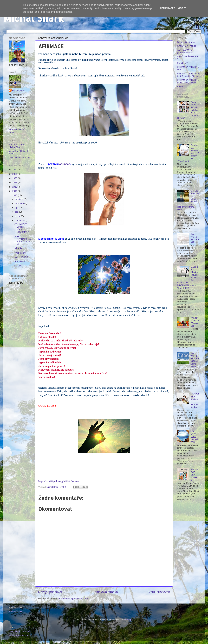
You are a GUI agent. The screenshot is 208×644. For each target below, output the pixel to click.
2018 (15, 182)
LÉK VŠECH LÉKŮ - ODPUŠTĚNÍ (194, 437)
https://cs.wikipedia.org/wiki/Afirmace (58, 481)
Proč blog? (182, 63)
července (20, 220)
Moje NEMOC (21, 257)
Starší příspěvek (159, 592)
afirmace (65, 164)
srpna (18, 216)
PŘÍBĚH (19, 248)
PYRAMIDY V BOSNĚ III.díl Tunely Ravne (188, 81)
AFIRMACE (20, 261)
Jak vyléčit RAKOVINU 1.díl (195, 238)
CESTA (18, 266)
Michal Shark (33, 18)
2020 (15, 178)
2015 (15, 195)
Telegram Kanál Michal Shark (17, 146)
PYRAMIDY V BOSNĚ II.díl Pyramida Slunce (188, 75)
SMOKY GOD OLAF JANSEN (194, 475)
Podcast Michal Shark (20, 158)
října (17, 208)
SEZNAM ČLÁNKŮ (186, 46)
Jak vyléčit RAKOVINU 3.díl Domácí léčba (195, 360)
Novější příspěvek (50, 592)
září (17, 212)
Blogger (129, 620)
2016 (15, 191)
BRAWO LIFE (16, 612)
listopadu (20, 203)
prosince (19, 199)
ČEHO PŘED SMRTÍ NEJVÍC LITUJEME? (22, 228)
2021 (15, 174)
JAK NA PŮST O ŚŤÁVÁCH (195, 322)
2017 (15, 187)
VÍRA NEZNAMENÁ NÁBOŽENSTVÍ (23, 240)
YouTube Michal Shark (20, 635)
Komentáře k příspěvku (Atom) (74, 599)
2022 (15, 170)
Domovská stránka (105, 592)
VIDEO (181, 87)
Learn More (168, 8)
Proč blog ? (20, 253)
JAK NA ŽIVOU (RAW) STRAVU (185, 51)
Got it (182, 8)
